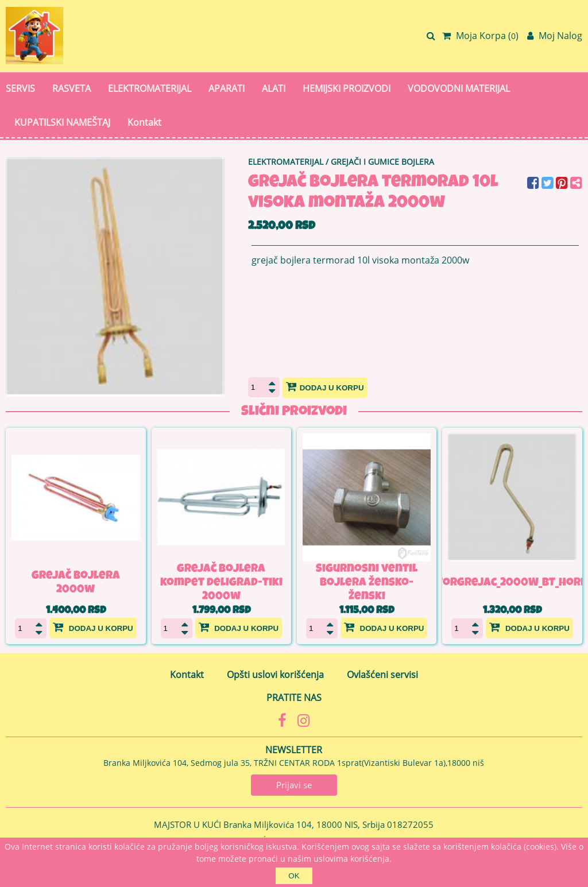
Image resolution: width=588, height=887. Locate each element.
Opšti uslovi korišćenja (275, 675)
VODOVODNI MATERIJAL (459, 88)
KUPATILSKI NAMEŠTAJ (62, 122)
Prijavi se (294, 785)
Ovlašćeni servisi (382, 675)
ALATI (274, 88)
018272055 (410, 824)
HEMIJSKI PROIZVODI (347, 88)
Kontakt (144, 122)
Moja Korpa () (480, 36)
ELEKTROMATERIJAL (150, 88)
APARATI (227, 88)
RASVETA (71, 88)
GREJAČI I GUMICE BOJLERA (382, 162)
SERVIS (20, 88)
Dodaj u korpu (325, 386)
